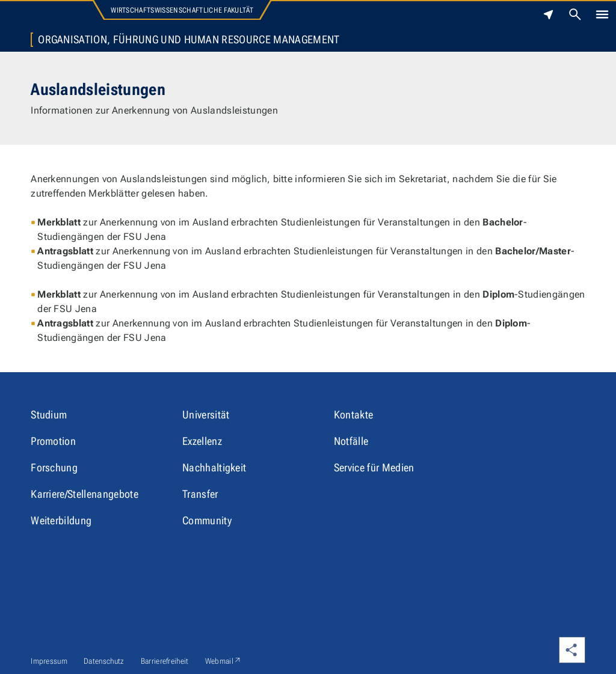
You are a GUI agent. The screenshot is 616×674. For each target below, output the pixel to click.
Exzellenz (202, 441)
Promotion (53, 441)
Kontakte (354, 415)
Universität (206, 415)
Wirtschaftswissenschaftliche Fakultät (182, 10)
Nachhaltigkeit (214, 467)
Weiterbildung (61, 520)
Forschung (54, 467)
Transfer (200, 494)
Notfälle (351, 441)
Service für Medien (374, 467)
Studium (49, 415)
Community (207, 520)
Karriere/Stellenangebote (85, 494)
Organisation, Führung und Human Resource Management (189, 40)
